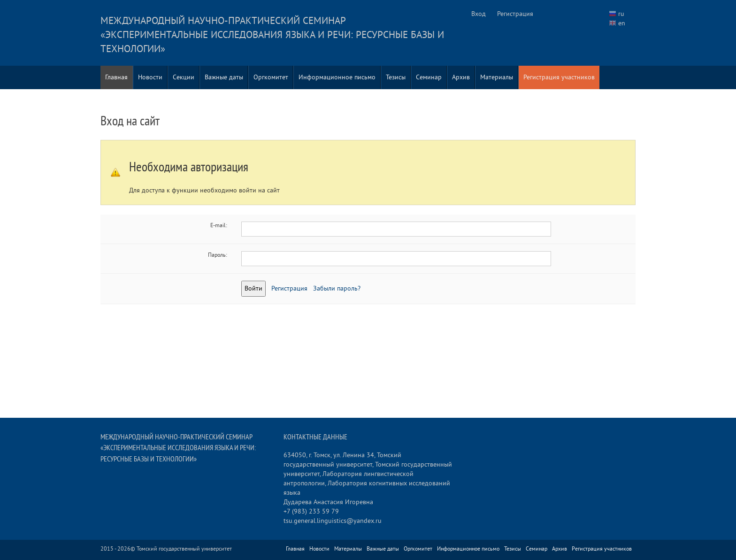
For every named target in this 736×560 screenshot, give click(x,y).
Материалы (497, 77)
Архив (461, 77)
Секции (184, 77)
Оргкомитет (271, 77)
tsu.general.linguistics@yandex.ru (333, 521)
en (622, 23)
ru (621, 14)
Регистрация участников (559, 77)
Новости (150, 77)
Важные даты (224, 77)
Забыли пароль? (337, 288)
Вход (479, 14)
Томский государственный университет (184, 549)
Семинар (429, 77)
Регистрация (515, 14)
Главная (116, 77)
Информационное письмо (337, 77)
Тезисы (396, 77)
